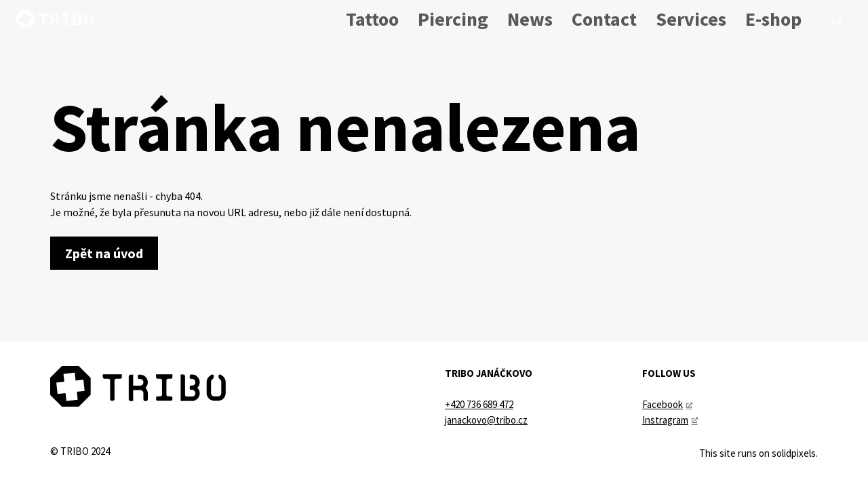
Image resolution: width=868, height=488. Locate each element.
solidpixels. (795, 453)
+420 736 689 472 (479, 404)
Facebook (663, 404)
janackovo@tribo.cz (486, 420)
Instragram (665, 420)
